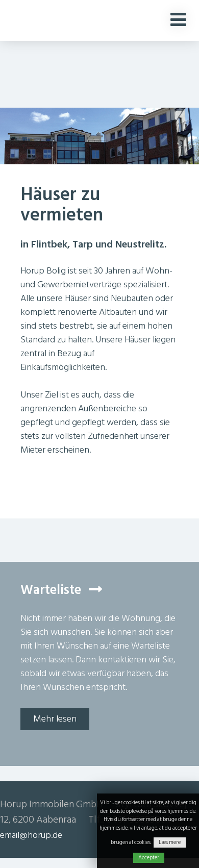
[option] (99, 149)
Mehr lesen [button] (55, 719)
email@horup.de (31, 835)
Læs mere (170, 842)
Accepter (149, 858)
